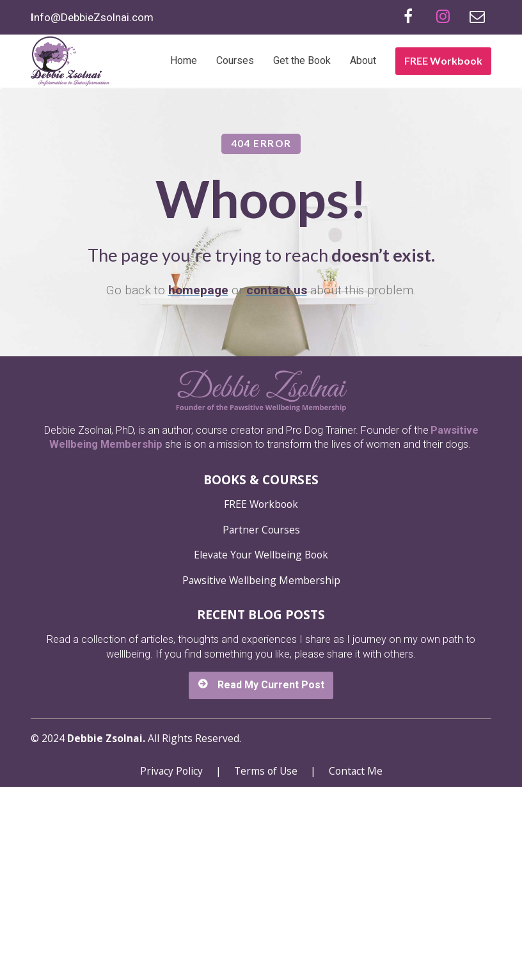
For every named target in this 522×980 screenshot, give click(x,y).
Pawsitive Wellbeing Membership (261, 773)
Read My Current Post (261, 877)
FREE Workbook (443, 60)
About (363, 60)
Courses (235, 60)
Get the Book (302, 60)
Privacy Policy (171, 964)
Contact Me (356, 964)
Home (184, 60)
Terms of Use (266, 964)
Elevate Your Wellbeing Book (261, 748)
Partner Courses (261, 723)
